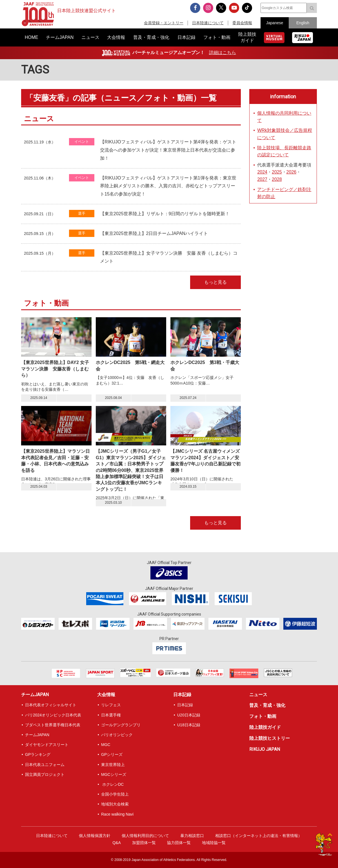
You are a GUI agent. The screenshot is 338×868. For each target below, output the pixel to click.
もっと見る (215, 282)
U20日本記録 (189, 715)
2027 (262, 179)
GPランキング (38, 754)
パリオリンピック (117, 735)
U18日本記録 (189, 725)
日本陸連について (208, 23)
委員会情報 (242, 23)
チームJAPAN (35, 695)
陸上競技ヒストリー (270, 738)
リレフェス (111, 705)
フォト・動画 (263, 716)
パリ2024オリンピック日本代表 (53, 715)
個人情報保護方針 (95, 836)
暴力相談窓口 (192, 836)
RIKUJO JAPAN (265, 749)
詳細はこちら (223, 53)
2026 (292, 172)
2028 (277, 179)
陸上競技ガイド (265, 727)
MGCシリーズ (114, 774)
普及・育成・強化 (267, 705)
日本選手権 (111, 715)
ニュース (258, 695)
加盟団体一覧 (144, 843)
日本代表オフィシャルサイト (51, 705)
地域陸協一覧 (214, 843)
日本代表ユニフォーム (45, 765)
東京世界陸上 (113, 765)
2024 (262, 172)
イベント (82, 142)
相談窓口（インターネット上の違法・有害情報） (259, 836)
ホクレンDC (112, 784)
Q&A (117, 843)
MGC (106, 745)
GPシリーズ (112, 754)
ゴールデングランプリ (121, 725)
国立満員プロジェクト (45, 774)
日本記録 (182, 695)
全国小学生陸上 (115, 794)
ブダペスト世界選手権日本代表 (53, 725)
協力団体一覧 (179, 843)
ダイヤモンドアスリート (47, 745)
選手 (82, 213)
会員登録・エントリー (164, 23)
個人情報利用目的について (145, 836)
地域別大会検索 (115, 804)
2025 (277, 172)
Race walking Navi (117, 814)
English (303, 23)
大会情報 (106, 695)
